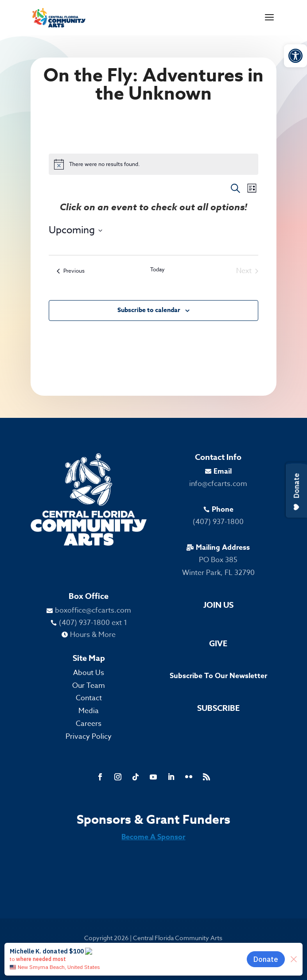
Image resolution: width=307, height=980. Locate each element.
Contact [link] (89, 698)
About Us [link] (89, 673)
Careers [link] (89, 724)
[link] (295, 56)
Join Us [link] (218, 605)
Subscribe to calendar (149, 310)
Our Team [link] (89, 686)
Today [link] (157, 270)
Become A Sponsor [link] (153, 837)
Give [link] (218, 644)
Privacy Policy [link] (89, 737)
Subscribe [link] (218, 708)
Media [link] (89, 711)
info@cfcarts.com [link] (218, 484)
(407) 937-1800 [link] (218, 522)
